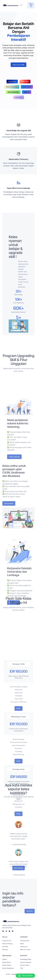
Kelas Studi (12, 82)
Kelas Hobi (18, 97)
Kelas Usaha (27, 87)
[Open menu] (21, 5)
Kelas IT (27, 92)
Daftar (18, 770)
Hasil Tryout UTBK (18, 68)
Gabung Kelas (9, 529)
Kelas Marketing (13, 92)
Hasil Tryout (31, 5)
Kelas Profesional (12, 87)
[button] (25, 976)
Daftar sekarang (14, 484)
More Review (19, 870)
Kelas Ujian (25, 82)
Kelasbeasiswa (16, 974)
